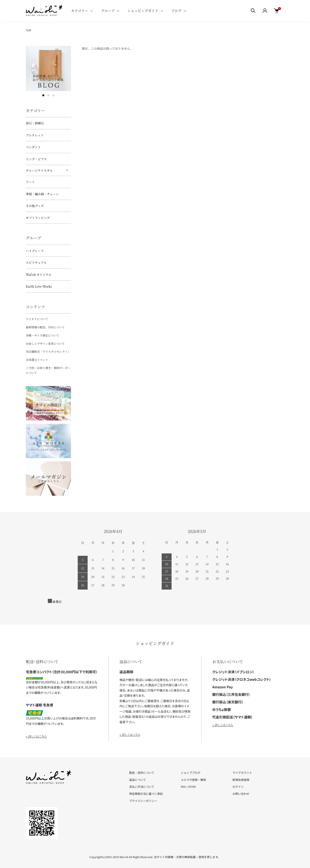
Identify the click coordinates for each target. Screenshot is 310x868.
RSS (183, 787)
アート (30, 182)
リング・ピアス (36, 159)
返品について (138, 780)
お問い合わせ (241, 794)
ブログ (176, 11)
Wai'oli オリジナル (39, 275)
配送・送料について (142, 773)
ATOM (192, 787)
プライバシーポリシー (143, 801)
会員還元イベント (37, 360)
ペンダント (33, 147)
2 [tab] (48, 95)
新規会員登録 (241, 780)
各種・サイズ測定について (43, 335)
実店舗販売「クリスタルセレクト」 (48, 351)
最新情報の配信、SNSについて (45, 327)
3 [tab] (54, 95)
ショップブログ (191, 773)
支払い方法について (142, 787)
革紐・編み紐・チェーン (42, 194)
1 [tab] (43, 95)
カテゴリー (80, 11)
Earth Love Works (39, 286)
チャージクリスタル (39, 170)
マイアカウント (242, 773)
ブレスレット (35, 135)
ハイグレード (35, 251)
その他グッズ (35, 206)
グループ (108, 11)
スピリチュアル (36, 263)
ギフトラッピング (38, 218)
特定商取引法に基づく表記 (146, 794)
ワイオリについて (37, 319)
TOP (29, 30)
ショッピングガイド (143, 11)
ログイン (238, 787)
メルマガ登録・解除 (193, 780)
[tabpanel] (48, 68)
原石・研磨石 (35, 123)
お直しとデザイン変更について (45, 344)
